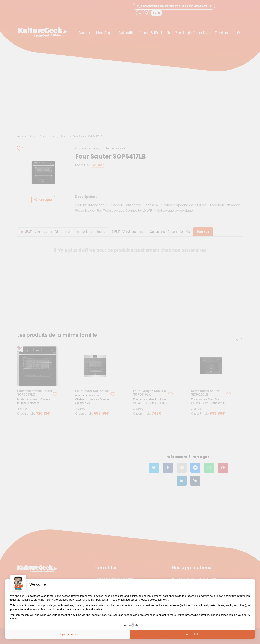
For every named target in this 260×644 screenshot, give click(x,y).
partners (35, 596)
